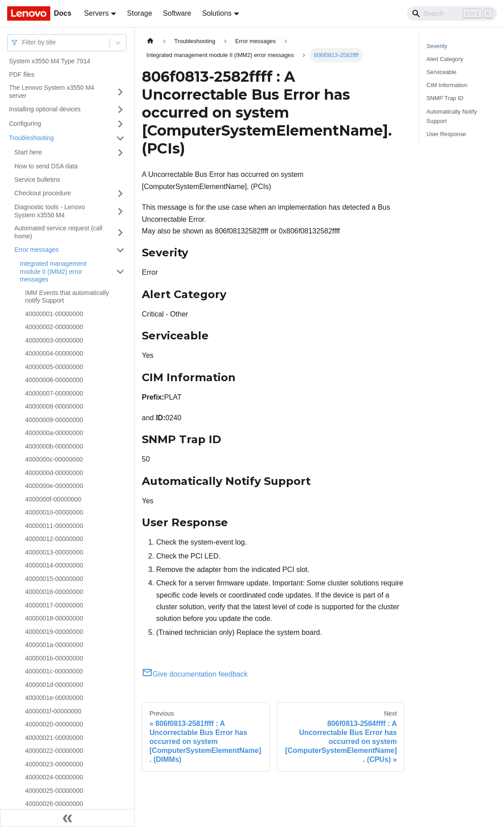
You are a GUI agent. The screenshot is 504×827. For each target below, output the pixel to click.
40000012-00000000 (54, 539)
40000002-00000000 (54, 327)
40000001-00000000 (54, 314)
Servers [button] (96, 13)
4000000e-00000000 (54, 486)
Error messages (37, 250)
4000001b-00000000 (54, 658)
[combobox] (23, 42)
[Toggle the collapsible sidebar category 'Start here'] (120, 153)
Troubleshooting (31, 138)
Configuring (25, 123)
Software (177, 13)
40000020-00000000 (54, 724)
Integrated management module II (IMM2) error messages (53, 271)
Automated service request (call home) (58, 232)
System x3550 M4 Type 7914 (50, 61)
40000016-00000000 (54, 592)
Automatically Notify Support (451, 116)
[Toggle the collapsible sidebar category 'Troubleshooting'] (120, 138)
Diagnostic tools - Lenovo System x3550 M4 (50, 211)
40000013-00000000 (54, 552)
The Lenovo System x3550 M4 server (52, 92)
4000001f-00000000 (53, 711)
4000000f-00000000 (53, 499)
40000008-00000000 (54, 406)
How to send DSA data (46, 166)
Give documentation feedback (195, 674)
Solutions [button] (217, 13)
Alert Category (445, 59)
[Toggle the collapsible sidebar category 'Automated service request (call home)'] (120, 232)
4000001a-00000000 (54, 645)
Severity (437, 46)
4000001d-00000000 (54, 685)
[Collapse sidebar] (67, 818)
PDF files (22, 75)
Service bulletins (37, 180)
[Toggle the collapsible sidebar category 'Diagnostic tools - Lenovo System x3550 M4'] (120, 211)
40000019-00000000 (54, 632)
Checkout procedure (43, 193)
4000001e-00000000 (54, 698)
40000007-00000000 (54, 393)
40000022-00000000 (54, 751)
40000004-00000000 (54, 353)
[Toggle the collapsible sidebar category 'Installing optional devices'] (120, 110)
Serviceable (441, 72)
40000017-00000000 (54, 605)
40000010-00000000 (54, 512)
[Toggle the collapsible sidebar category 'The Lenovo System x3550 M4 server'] (120, 92)
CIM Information (447, 85)
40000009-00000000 (54, 420)
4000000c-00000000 (54, 459)
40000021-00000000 (54, 738)
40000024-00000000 (54, 777)
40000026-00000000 (54, 804)
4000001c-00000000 (54, 671)
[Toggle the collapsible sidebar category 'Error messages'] (120, 250)
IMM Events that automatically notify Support (67, 297)
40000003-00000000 (54, 340)
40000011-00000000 (54, 526)
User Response (446, 134)
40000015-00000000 (54, 579)
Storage (140, 13)
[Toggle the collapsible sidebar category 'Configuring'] (120, 124)
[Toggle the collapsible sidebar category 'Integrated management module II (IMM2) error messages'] (120, 272)
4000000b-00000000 (54, 446)
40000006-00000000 (54, 380)
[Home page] (150, 41)
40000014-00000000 (54, 565)
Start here (28, 152)
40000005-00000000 (54, 367)
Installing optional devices (45, 109)
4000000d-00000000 (54, 473)
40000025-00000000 (54, 791)
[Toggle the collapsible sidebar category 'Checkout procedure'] (120, 194)
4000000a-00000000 (54, 433)
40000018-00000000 (54, 618)
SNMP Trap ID (445, 98)
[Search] (452, 13)
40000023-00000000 (54, 764)
